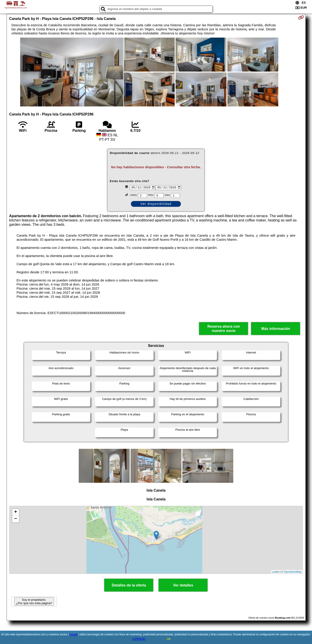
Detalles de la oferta (129, 585)
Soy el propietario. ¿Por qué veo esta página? (34, 601)
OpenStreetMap (293, 572)
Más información (276, 329)
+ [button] (15, 512)
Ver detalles (183, 585)
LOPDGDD (139, 639)
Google (74, 634)
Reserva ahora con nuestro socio (224, 329)
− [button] (15, 519)
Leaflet (276, 572)
